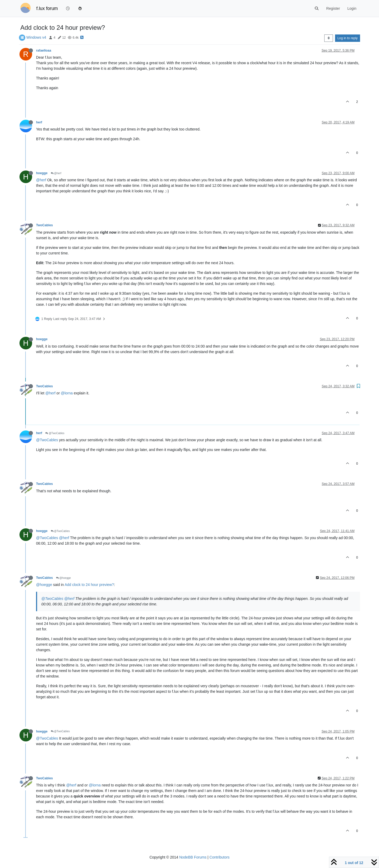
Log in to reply (348, 38)
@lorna (67, 393)
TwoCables (44, 225)
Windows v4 (36, 37)
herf (39, 122)
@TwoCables (55, 433)
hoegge (42, 173)
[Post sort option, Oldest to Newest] (329, 38)
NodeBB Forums (193, 857)
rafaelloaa (44, 51)
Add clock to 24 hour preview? (89, 585)
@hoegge (63, 578)
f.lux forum (47, 8)
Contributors (220, 857)
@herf (56, 173)
